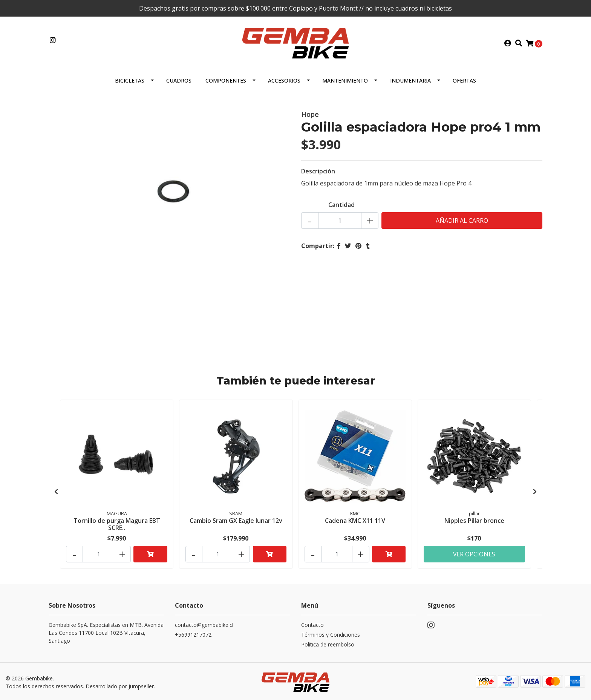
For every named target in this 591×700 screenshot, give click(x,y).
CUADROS (179, 80)
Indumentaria (410, 80)
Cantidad (341, 204)
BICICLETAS (130, 80)
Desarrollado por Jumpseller (120, 684)
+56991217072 (193, 633)
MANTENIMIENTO (345, 80)
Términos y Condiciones (331, 633)
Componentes (226, 80)
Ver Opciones (474, 552)
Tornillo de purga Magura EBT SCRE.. (117, 523)
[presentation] (56, 490)
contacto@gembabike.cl (204, 623)
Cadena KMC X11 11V (355, 520)
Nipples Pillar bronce (474, 520)
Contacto (312, 623)
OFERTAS (464, 80)
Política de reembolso (328, 643)
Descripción (318, 171)
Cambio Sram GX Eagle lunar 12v (236, 520)
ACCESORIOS (284, 80)
